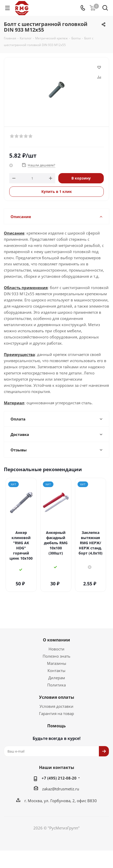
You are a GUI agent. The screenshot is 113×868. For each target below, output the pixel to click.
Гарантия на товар (56, 698)
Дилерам (57, 662)
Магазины (57, 648)
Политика (56, 669)
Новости (56, 633)
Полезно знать (56, 641)
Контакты (56, 655)
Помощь (56, 710)
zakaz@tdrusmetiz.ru (61, 773)
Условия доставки (56, 691)
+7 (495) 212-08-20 (59, 763)
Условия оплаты (57, 682)
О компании (56, 624)
